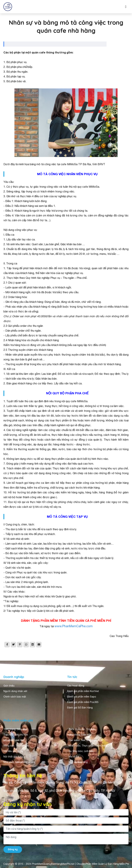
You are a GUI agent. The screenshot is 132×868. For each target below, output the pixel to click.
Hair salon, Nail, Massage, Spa (86, 740)
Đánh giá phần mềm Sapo (82, 697)
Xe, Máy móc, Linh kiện (81, 751)
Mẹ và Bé (74, 757)
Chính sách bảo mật (15, 697)
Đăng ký (13, 849)
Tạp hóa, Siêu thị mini (16, 735)
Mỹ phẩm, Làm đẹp (14, 740)
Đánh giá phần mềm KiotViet (83, 691)
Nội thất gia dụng (13, 757)
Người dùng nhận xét (15, 691)
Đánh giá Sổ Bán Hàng (80, 708)
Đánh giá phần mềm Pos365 (83, 702)
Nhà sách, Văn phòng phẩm (19, 762)
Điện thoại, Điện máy (80, 735)
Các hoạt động (76, 686)
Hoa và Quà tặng (78, 762)
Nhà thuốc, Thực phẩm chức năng (88, 746)
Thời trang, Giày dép (15, 729)
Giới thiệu (9, 686)
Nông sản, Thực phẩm (16, 746)
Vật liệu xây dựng (13, 751)
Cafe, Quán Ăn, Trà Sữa (82, 729)
